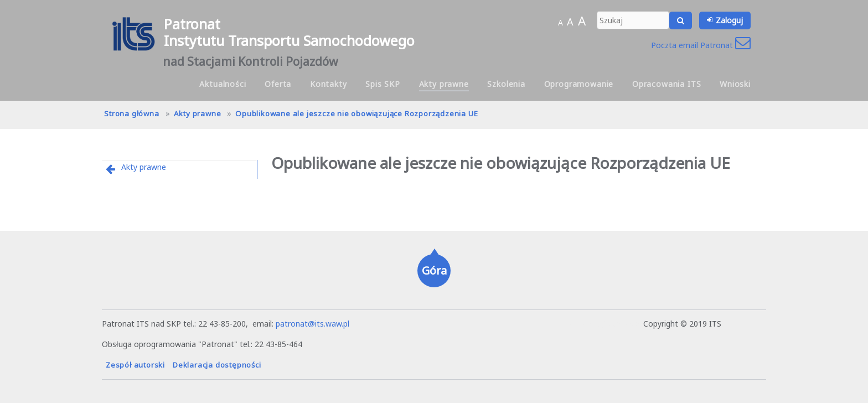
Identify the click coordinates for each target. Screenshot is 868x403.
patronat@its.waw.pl (312, 324)
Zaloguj (729, 20)
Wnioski (735, 84)
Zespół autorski (135, 365)
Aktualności (223, 84)
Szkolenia (506, 84)
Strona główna (131, 113)
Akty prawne (444, 84)
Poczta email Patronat (701, 45)
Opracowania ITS (667, 84)
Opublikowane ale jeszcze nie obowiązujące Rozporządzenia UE (356, 113)
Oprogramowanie (579, 84)
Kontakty (329, 84)
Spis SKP (383, 84)
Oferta (278, 84)
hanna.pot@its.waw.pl (602, 324)
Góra (434, 270)
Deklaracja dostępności (217, 365)
